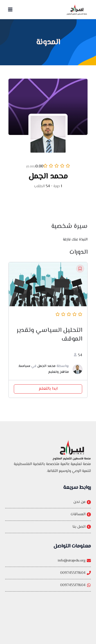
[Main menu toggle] (10, 9)
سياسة (24, 368)
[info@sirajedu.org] (48, 569)
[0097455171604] (48, 581)
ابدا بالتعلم (48, 391)
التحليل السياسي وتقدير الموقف (49, 336)
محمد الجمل (46, 368)
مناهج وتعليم (59, 374)
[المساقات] (48, 515)
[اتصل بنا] (48, 528)
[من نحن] (48, 503)
